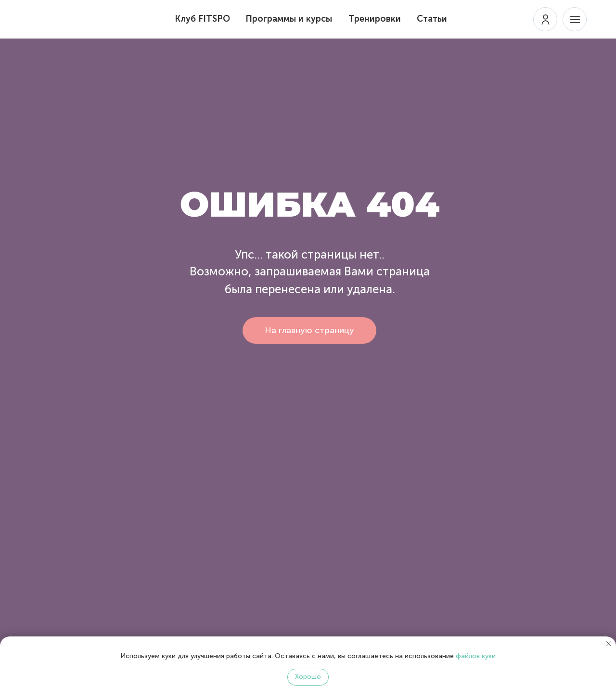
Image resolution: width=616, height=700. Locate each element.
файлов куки (476, 656)
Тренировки (375, 19)
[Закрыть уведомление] (609, 644)
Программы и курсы (289, 19)
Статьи (432, 19)
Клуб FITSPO (202, 19)
